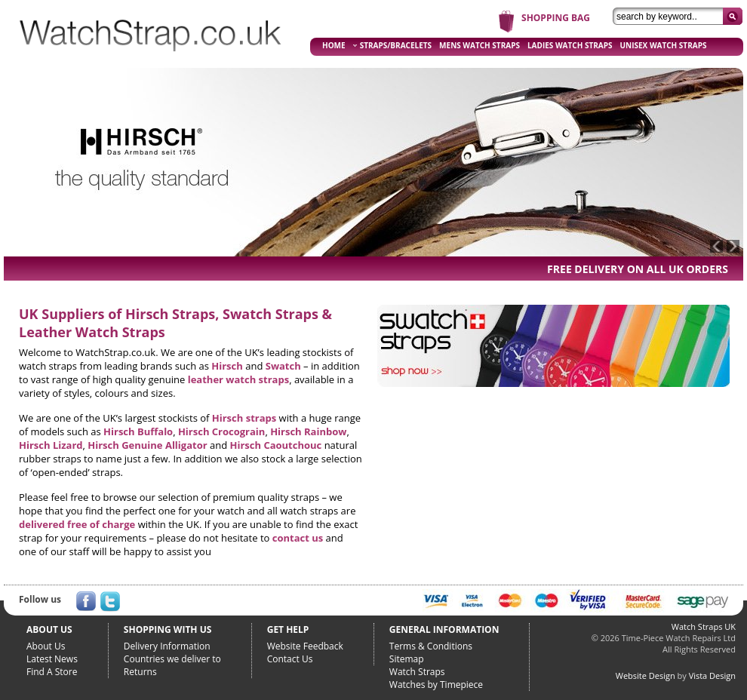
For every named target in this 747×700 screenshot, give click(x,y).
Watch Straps (417, 672)
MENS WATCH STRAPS (480, 45)
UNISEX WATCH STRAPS (664, 45)
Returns (140, 672)
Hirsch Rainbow (308, 431)
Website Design (646, 675)
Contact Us (290, 659)
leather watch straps (238, 379)
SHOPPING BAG (556, 18)
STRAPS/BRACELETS (392, 45)
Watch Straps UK (704, 626)
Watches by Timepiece (436, 685)
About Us (46, 646)
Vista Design (712, 675)
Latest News (52, 659)
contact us (298, 538)
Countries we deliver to (172, 659)
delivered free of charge (77, 524)
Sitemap (407, 659)
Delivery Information (167, 646)
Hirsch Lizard (51, 445)
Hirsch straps (244, 418)
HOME (334, 45)
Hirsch (227, 366)
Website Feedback (305, 646)
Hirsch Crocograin (221, 431)
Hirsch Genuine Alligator (147, 445)
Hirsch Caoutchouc (276, 445)
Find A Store (52, 672)
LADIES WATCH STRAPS (570, 45)
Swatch (283, 366)
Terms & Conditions (431, 646)
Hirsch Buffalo (138, 431)
